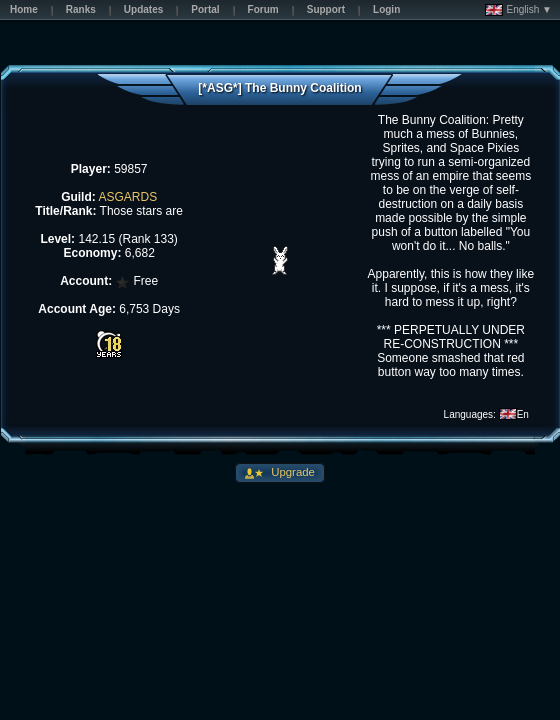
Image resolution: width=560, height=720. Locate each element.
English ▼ (518, 10)
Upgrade (291, 472)
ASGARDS (127, 197)
